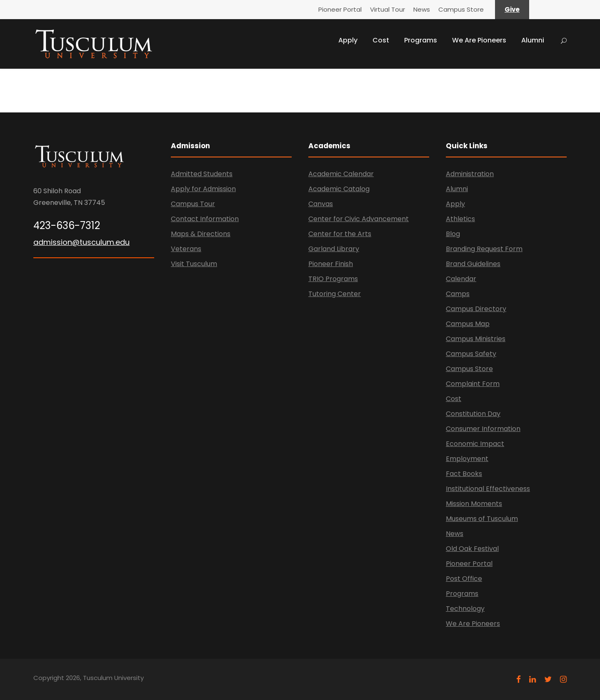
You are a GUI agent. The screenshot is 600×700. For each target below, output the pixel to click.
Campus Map (468, 324)
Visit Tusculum (194, 264)
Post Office (464, 579)
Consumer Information (483, 429)
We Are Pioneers (479, 40)
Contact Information (205, 219)
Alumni (533, 40)
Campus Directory (476, 309)
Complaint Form (473, 384)
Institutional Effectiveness (488, 489)
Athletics (460, 219)
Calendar (461, 279)
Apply (348, 40)
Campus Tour (193, 204)
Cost (381, 40)
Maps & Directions (201, 234)
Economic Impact (475, 444)
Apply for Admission (203, 189)
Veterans (186, 249)
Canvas (321, 204)
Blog (453, 234)
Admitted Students (202, 174)
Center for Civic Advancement (359, 219)
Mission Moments (474, 504)
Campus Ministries (476, 339)
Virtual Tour (387, 9)
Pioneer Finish (331, 264)
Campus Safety (471, 354)
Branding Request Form (484, 249)
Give (512, 9)
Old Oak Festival (472, 549)
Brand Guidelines (473, 264)
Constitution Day (473, 414)
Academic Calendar (341, 174)
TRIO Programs (333, 279)
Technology (465, 609)
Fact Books (464, 474)
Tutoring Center (335, 294)
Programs (421, 40)
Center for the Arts (340, 234)
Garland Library (334, 249)
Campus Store (461, 9)
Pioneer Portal (340, 9)
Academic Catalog (339, 189)
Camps (458, 294)
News (422, 9)
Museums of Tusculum (482, 519)
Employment (467, 459)
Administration (470, 174)
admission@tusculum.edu (81, 242)
